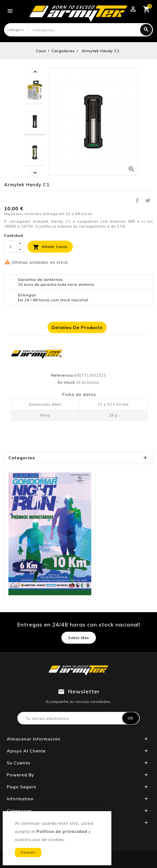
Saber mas (79, 638)
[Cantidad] (11, 247)
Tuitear (148, 200)
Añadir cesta (50, 247)
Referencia (62, 375)
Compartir (137, 200)
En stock (66, 382)
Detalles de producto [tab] (77, 327)
